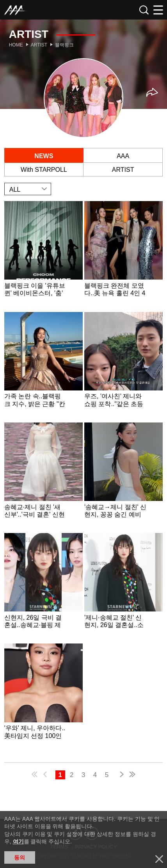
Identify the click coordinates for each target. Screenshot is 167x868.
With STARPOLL (44, 170)
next (120, 775)
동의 (20, 857)
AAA (123, 156)
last (132, 775)
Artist (39, 45)
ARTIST (123, 170)
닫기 (159, 859)
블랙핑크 (64, 45)
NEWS (44, 156)
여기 (18, 841)
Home (16, 45)
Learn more (44, 256)
